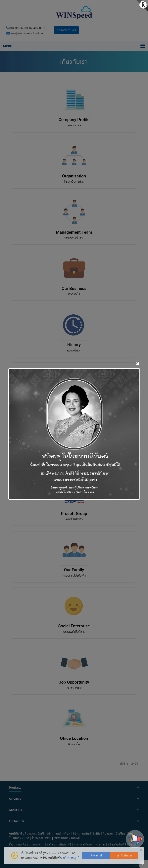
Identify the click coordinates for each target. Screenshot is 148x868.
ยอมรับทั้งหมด (124, 856)
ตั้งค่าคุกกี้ (96, 856)
